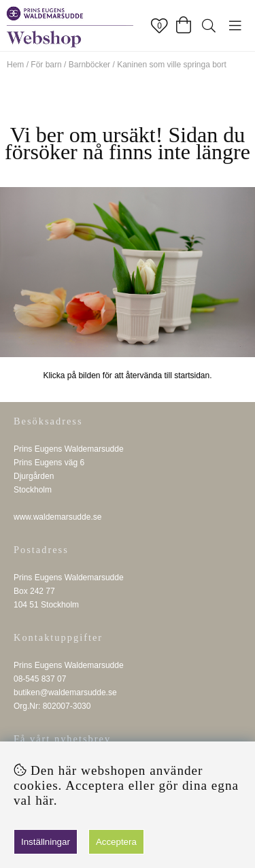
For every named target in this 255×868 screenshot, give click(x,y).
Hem (15, 65)
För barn (46, 65)
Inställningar (46, 842)
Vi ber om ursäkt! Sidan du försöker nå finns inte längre (128, 143)
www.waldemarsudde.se (57, 517)
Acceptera (116, 842)
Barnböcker (89, 65)
